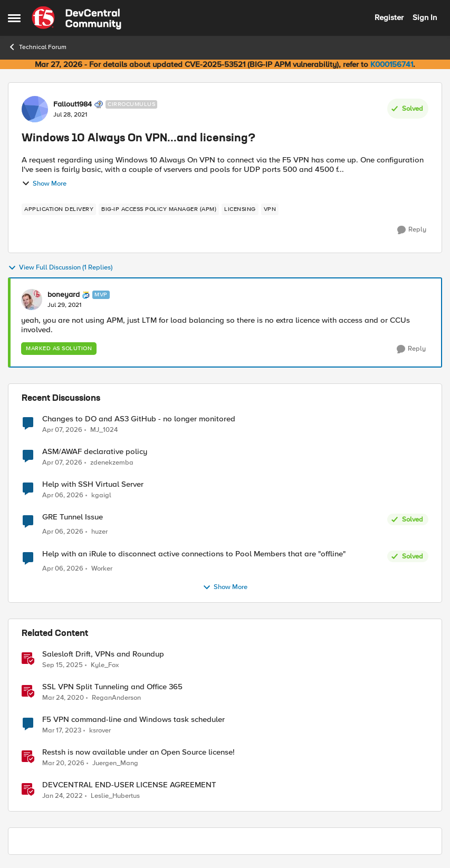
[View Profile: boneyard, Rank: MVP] (32, 300)
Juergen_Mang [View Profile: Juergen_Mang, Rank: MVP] (115, 763)
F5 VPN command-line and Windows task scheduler (133, 720)
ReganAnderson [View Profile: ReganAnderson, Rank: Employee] (116, 698)
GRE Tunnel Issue (73, 517)
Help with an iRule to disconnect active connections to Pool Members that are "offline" (194, 554)
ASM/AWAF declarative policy (95, 452)
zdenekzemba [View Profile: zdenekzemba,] (112, 463)
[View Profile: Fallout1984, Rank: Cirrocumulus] (35, 109)
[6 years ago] (63, 698)
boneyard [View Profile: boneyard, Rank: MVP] (64, 295)
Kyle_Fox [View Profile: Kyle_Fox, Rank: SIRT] (105, 665)
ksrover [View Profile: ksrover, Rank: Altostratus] (100, 731)
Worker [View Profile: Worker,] (102, 569)
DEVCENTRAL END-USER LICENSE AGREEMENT (129, 785)
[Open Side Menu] (14, 18)
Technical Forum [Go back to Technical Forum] (37, 47)
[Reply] (412, 230)
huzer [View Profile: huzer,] (99, 532)
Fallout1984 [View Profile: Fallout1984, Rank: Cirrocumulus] (73, 104)
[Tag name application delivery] (59, 209)
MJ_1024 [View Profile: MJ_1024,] (104, 430)
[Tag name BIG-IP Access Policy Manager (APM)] (159, 209)
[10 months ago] (63, 666)
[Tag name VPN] (270, 209)
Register (389, 17)
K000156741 (392, 64)
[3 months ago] (62, 430)
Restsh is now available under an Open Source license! (138, 752)
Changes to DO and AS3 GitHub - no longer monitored (139, 419)
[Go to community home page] (76, 18)
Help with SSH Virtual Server (93, 484)
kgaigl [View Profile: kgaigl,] (101, 495)
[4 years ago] (63, 796)
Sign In (425, 17)
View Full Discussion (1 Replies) (60, 268)
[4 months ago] (63, 764)
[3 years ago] (62, 731)
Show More (44, 184)
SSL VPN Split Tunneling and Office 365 (112, 687)
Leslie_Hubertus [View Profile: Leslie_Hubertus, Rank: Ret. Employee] (115, 796)
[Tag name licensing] (240, 209)
